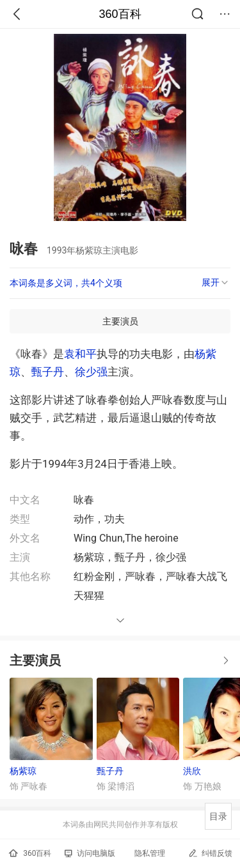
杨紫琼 (23, 771)
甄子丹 (48, 372)
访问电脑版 (90, 853)
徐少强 (91, 372)
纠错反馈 (210, 853)
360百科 (120, 14)
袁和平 (80, 354)
